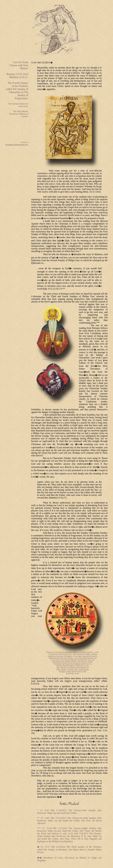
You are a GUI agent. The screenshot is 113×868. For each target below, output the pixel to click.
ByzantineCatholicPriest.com (17, 145)
